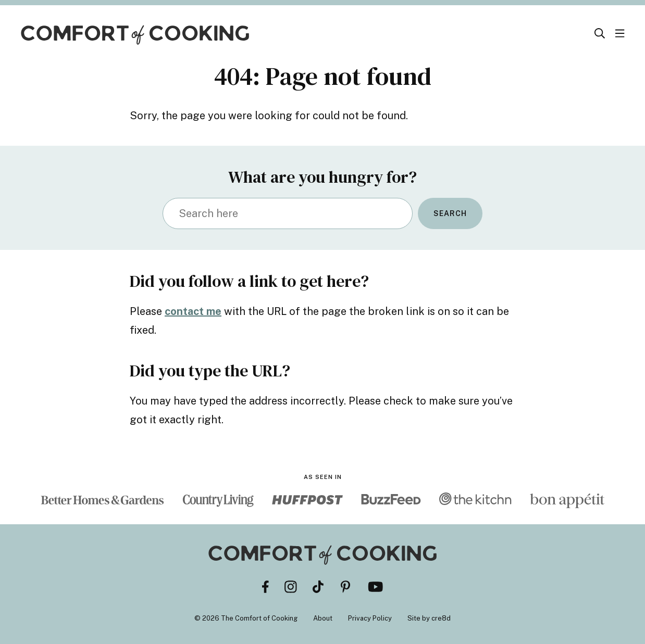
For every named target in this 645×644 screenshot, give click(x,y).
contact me (193, 311)
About (323, 618)
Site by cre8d (429, 618)
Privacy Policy (370, 618)
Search (450, 213)
